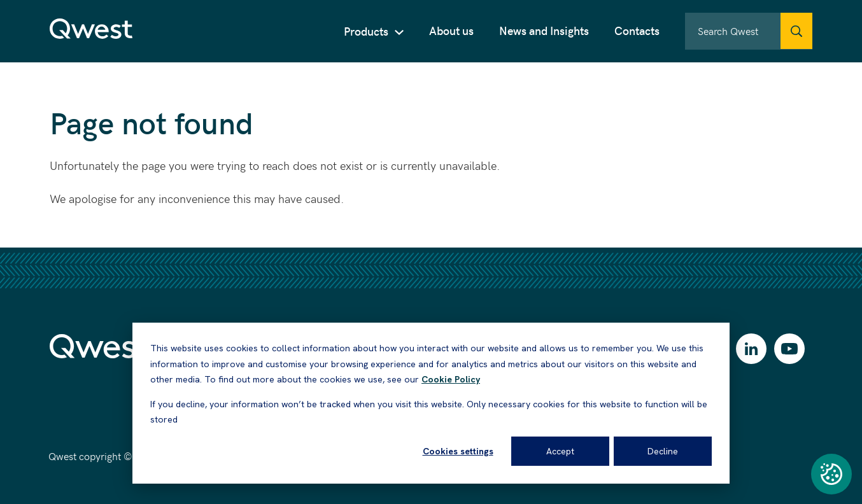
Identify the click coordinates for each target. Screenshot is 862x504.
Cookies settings (458, 451)
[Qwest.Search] (796, 31)
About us (451, 30)
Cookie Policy (451, 379)
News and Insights (544, 30)
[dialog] (431, 403)
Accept (560, 451)
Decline (663, 451)
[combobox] (749, 31)
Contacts (637, 30)
